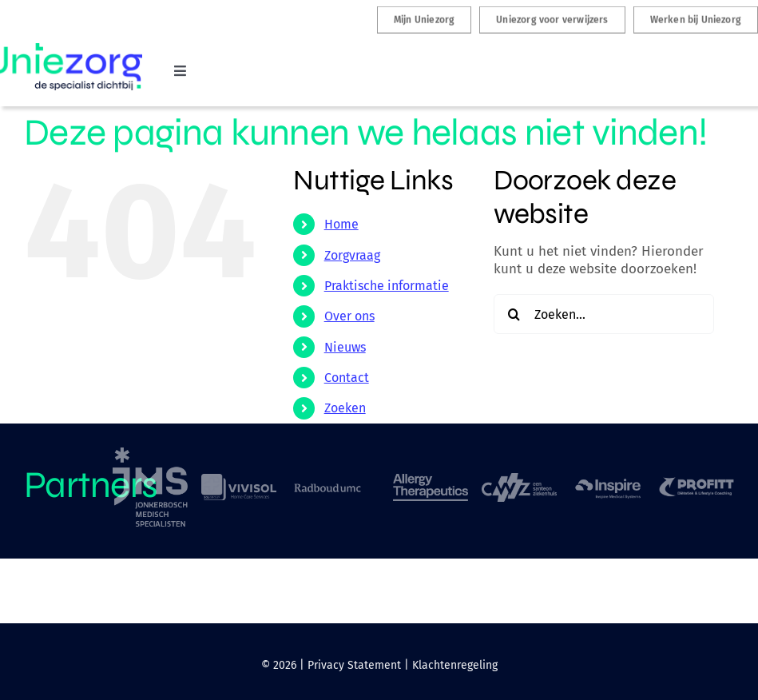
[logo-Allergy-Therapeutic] (431, 481)
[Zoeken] (514, 314)
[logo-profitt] (696, 482)
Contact (347, 378)
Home (341, 224)
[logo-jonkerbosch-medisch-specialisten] (150, 454)
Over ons (349, 316)
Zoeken (345, 408)
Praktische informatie (387, 286)
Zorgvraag (352, 255)
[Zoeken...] (604, 314)
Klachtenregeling (455, 665)
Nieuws (345, 347)
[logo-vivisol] (239, 481)
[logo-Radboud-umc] (327, 485)
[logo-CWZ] (519, 480)
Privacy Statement (354, 665)
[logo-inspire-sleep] (608, 481)
